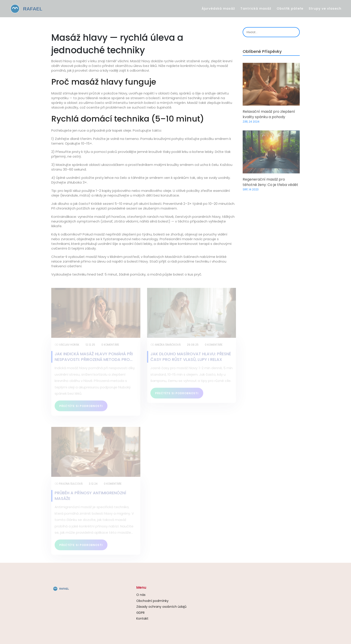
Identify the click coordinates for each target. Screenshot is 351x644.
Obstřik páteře (290, 9)
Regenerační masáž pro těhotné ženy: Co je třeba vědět (270, 183)
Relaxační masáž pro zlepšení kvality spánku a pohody (269, 115)
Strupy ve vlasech (325, 9)
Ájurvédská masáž (218, 9)
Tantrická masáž (256, 9)
